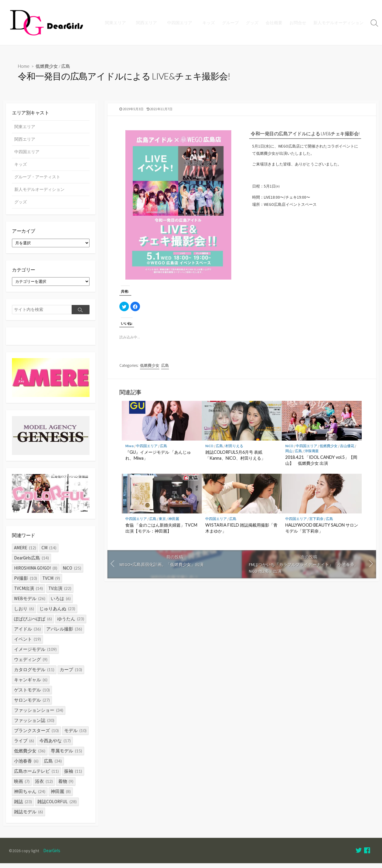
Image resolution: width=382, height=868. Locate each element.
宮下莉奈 (316, 525)
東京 (162, 525)
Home (24, 66)
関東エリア (118, 23)
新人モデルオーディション (338, 23)
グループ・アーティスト (37, 178)
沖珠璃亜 (312, 457)
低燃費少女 (47, 66)
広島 (66, 66)
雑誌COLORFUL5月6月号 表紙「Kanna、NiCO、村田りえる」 (235, 461)
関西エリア (148, 23)
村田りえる (234, 451)
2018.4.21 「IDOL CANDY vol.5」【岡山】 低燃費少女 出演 (321, 466)
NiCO (209, 451)
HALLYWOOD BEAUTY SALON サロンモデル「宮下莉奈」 (322, 534)
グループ (230, 23)
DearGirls (53, 855)
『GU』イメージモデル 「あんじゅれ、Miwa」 (158, 461)
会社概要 (274, 23)
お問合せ (298, 23)
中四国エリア (181, 23)
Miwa (130, 451)
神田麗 (174, 525)
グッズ (252, 23)
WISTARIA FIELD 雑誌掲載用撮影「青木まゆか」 (241, 534)
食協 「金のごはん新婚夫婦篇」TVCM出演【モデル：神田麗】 (161, 534)
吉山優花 (347, 451)
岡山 (289, 457)
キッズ (209, 23)
